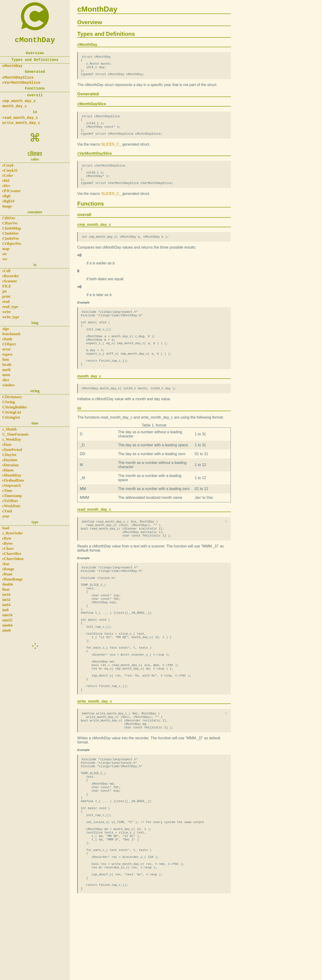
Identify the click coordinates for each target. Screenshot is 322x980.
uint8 (7, 630)
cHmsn (8, 470)
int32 (6, 600)
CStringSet (11, 417)
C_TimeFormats (15, 434)
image (7, 206)
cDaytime (10, 460)
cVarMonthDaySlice (21, 83)
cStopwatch (12, 485)
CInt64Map (12, 228)
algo (6, 329)
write (7, 312)
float (6, 589)
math (7, 370)
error (7, 349)
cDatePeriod (12, 450)
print (6, 296)
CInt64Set (10, 233)
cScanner (10, 281)
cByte (7, 538)
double (8, 584)
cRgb (7, 196)
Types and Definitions (35, 60)
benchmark (11, 334)
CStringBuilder (15, 407)
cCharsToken (13, 559)
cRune (7, 574)
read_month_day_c (20, 118)
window (8, 385)
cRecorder (11, 276)
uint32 (7, 620)
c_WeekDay (12, 439)
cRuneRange (12, 579)
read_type (10, 307)
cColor (8, 175)
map (6, 249)
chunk (7, 339)
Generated (35, 72)
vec (5, 259)
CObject (9, 344)
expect (7, 354)
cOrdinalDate (13, 480)
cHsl (6, 181)
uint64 (7, 625)
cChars (8, 548)
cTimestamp (12, 496)
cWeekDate (11, 506)
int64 (6, 605)
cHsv (6, 186)
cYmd (7, 511)
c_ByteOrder (13, 533)
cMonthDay (35, 40)
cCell (6, 271)
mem (6, 375)
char (6, 564)
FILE (7, 286)
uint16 (7, 615)
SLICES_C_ (111, 153)
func (6, 359)
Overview (35, 53)
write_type (11, 317)
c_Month (9, 429)
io (35, 112)
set (5, 254)
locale (7, 365)
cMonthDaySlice (18, 78)
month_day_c (15, 106)
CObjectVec (12, 244)
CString (9, 402)
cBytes (7, 543)
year (6, 516)
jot (5, 291)
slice (6, 380)
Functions (35, 89)
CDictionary (12, 397)
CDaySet (9, 455)
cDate (7, 445)
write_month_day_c (21, 123)
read (6, 302)
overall (35, 95)
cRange (8, 569)
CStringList (12, 412)
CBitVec (9, 218)
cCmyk (8, 165)
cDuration (10, 465)
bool (6, 528)
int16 (6, 595)
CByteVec (10, 223)
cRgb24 (8, 201)
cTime (7, 491)
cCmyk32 (10, 170)
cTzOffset (10, 501)
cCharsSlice (12, 554)
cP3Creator (12, 191)
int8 (5, 610)
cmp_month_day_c (19, 101)
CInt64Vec (11, 238)
